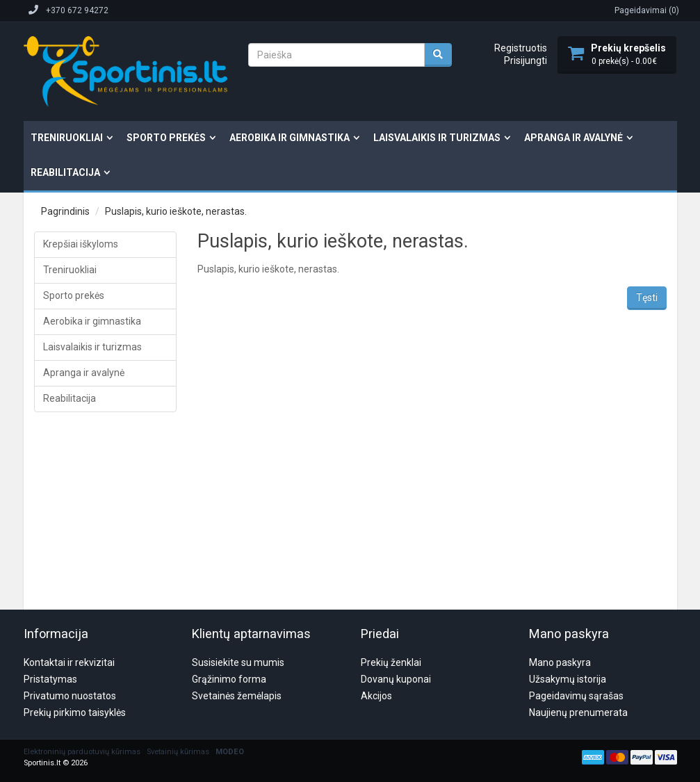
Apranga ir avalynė (573, 138)
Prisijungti (526, 60)
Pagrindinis (65, 211)
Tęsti (647, 298)
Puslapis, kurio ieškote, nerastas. (176, 211)
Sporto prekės (166, 138)
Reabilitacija (65, 172)
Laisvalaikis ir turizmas (437, 138)
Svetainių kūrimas (178, 685)
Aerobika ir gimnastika (290, 138)
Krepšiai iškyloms (81, 244)
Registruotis (521, 48)
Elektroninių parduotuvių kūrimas (82, 685)
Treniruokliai (67, 138)
